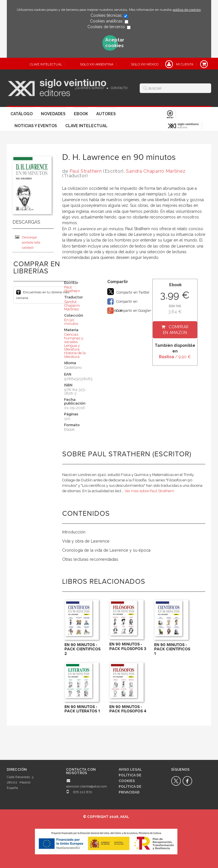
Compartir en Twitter (128, 292)
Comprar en (176, 330)
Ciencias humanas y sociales (74, 338)
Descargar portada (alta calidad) (28, 242)
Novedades (53, 114)
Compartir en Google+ (129, 311)
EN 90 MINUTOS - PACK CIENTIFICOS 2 (82, 649)
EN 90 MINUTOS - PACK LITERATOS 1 (82, 709)
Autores (106, 114)
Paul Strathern (86, 171)
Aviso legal (130, 770)
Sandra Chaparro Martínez (156, 171)
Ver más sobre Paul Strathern (149, 491)
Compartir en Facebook (122, 302)
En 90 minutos (71, 322)
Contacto (119, 88)
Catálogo (22, 114)
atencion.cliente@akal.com (87, 786)
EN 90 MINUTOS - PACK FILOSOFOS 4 (128, 709)
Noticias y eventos (36, 126)
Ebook (81, 114)
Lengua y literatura (72, 347)
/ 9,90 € (175, 357)
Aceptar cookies (112, 43)
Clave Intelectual (86, 126)
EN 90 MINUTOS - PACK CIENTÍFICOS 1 (172, 649)
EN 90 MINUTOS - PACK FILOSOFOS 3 (128, 646)
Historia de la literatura (75, 355)
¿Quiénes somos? (90, 88)
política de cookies (187, 10)
